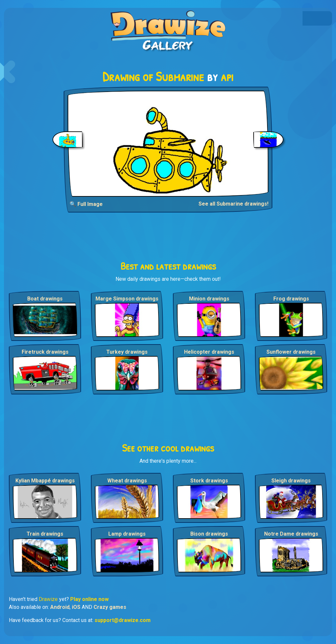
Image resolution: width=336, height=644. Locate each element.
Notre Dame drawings (291, 534)
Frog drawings (291, 299)
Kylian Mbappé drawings (45, 481)
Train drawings (45, 534)
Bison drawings (209, 534)
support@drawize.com (123, 620)
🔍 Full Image (86, 204)
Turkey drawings (127, 352)
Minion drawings (209, 299)
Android (60, 607)
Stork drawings (209, 481)
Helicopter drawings (209, 352)
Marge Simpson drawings (127, 299)
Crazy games (110, 607)
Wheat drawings (127, 481)
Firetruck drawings (45, 352)
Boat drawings (45, 299)
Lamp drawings (127, 534)
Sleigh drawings (291, 481)
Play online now (89, 599)
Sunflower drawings (291, 352)
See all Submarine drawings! (233, 204)
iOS (76, 607)
